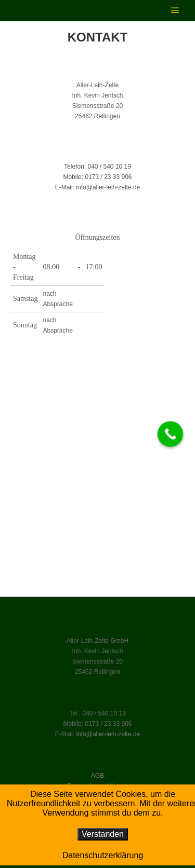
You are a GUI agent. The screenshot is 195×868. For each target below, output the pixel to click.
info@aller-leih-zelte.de (108, 734)
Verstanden (103, 834)
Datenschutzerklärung (103, 855)
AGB (97, 776)
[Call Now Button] (171, 434)
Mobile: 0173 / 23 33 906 (97, 177)
